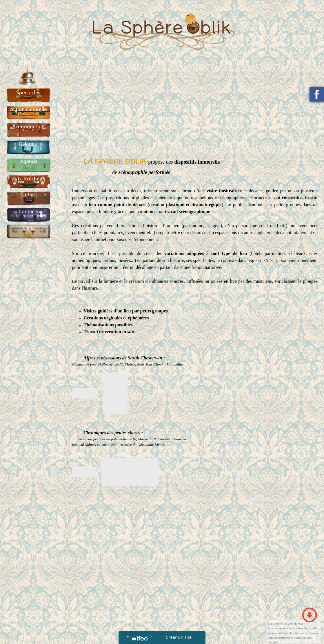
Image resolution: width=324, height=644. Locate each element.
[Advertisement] (27, 359)
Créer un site (179, 637)
